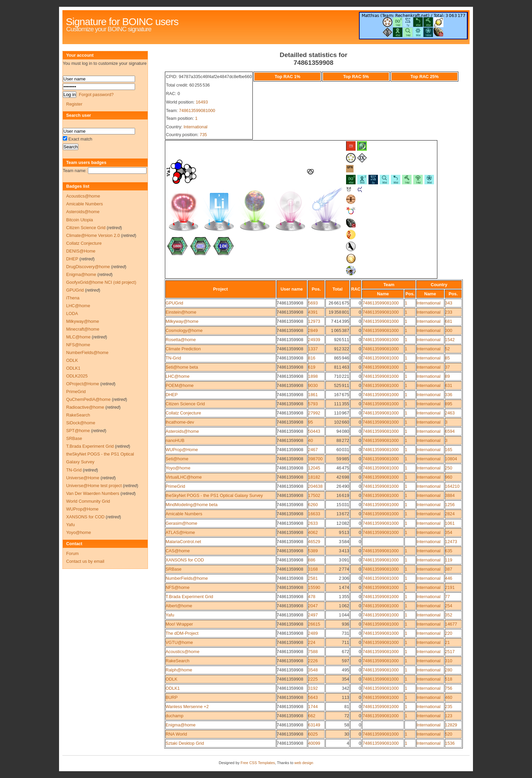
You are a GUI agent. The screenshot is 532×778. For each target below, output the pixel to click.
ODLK (172, 679)
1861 (313, 395)
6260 (313, 505)
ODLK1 (173, 688)
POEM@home (180, 385)
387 (449, 569)
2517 (450, 652)
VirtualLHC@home (184, 477)
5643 (313, 697)
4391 (313, 312)
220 (449, 633)
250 (449, 468)
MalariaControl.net (183, 542)
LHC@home (178, 376)
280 (449, 670)
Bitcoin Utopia (80, 220)
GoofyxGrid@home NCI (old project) (101, 282)
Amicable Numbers (184, 514)
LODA (72, 313)
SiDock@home (81, 423)
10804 (451, 459)
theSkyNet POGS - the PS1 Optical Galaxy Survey (214, 495)
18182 (314, 477)
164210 (452, 486)
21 (448, 642)
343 (449, 303)
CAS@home (178, 551)
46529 (314, 542)
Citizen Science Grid (185, 404)
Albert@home (179, 606)
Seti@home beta (182, 367)
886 (312, 560)
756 (449, 688)
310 (449, 661)
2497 (313, 615)
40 (310, 440)
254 (449, 606)
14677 (451, 624)
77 (448, 597)
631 (449, 385)
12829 (451, 725)
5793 (313, 404)
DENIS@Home (81, 251)
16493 (202, 102)
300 (449, 330)
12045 (314, 468)
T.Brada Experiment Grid (189, 597)
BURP (172, 697)
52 (448, 349)
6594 (450, 431)
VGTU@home (179, 642)
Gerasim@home (181, 523)
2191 (450, 587)
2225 (313, 679)
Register (74, 104)
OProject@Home (83, 384)
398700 (315, 459)
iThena (73, 298)
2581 (313, 578)
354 (449, 532)
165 (449, 450)
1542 (450, 340)
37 (448, 367)
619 (312, 367)
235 (449, 707)
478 (312, 597)
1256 (450, 505)
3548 (313, 670)
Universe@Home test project (94, 486)
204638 (315, 486)
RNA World (176, 734)
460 (449, 697)
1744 (313, 707)
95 (310, 422)
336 (449, 395)
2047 (313, 606)
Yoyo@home (178, 468)
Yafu (170, 615)
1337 (313, 349)
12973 (314, 321)
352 (449, 615)
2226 (313, 661)
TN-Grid (173, 358)
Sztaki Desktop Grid (185, 743)
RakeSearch (177, 661)
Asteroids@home (182, 431)
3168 (313, 569)
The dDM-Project (182, 633)
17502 (314, 495)
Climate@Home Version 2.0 (93, 235)
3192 (313, 688)
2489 (313, 633)
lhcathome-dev (180, 422)
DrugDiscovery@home (88, 267)
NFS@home (178, 587)
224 (312, 642)
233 (449, 312)
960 (449, 477)
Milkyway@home (182, 321)
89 (448, 376)
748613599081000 (197, 110)
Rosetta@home (181, 340)
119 (449, 560)
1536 (450, 743)
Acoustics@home (183, 652)
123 (449, 716)
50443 (314, 431)
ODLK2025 (77, 376)
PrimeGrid (175, 486)
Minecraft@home (83, 329)
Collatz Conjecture (183, 413)
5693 (313, 303)
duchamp (175, 716)
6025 (313, 734)
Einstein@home (181, 312)
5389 (313, 551)
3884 (450, 495)
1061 (450, 523)
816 (312, 358)
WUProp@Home (182, 450)
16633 (314, 514)
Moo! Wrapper (179, 624)
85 (448, 358)
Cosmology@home (184, 330)
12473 (451, 542)
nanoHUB (175, 440)
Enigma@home (180, 725)
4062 (313, 532)
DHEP (172, 395)
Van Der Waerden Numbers (93, 493)
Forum (72, 553)
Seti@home (177, 459)
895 (449, 404)
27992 (314, 413)
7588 (313, 652)
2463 (450, 413)
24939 (314, 340)
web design (304, 763)
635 (449, 551)
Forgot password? (96, 95)
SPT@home (78, 431)
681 (449, 321)
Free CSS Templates (258, 763)
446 (449, 578)
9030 (313, 385)
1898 (313, 376)
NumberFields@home (187, 578)
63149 (314, 725)
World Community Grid (88, 501)
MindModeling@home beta (192, 505)
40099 (314, 743)
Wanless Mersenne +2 (187, 707)
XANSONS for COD (185, 560)
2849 (313, 330)
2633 (313, 523)
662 (312, 716)
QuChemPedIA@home (88, 399)
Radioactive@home (85, 407)
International (195, 127)
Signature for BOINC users (122, 22)
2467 (313, 450)
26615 (314, 624)
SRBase (174, 569)
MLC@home (78, 337)
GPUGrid (174, 303)
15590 (314, 587)
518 (449, 679)
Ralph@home (179, 670)
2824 (450, 514)
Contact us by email (85, 561)
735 (203, 135)
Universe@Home (83, 478)
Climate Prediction (183, 349)
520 (449, 734)
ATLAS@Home (180, 532)
